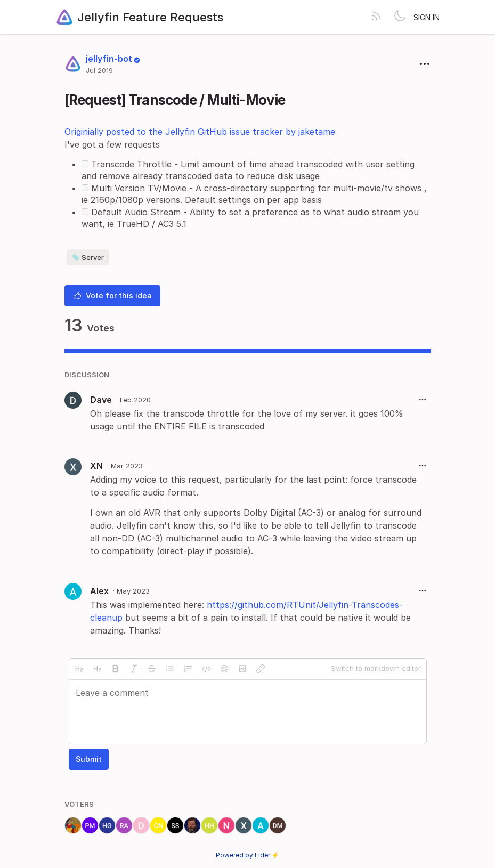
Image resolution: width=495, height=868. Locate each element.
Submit (89, 759)
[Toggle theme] (400, 17)
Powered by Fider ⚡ (248, 855)
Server (88, 257)
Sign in (427, 17)
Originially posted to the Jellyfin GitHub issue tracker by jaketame (200, 132)
